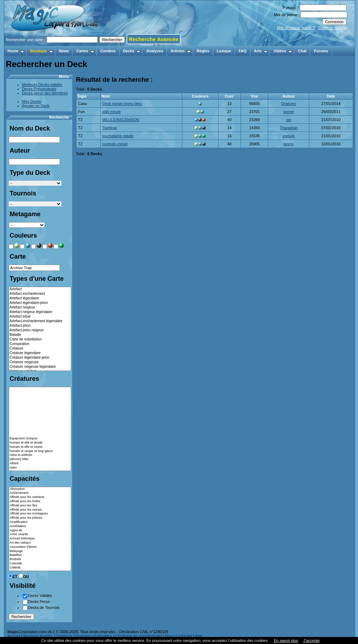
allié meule (112, 112)
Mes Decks (32, 101)
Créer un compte (333, 28)
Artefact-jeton (40, 326)
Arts (261, 51)
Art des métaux (40, 543)
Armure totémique (40, 539)
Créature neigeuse (40, 362)
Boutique (42, 51)
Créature (40, 349)
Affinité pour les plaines (40, 518)
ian (289, 120)
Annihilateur (40, 526)
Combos (108, 51)
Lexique (224, 51)
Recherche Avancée (153, 39)
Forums (321, 51)
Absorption (40, 489)
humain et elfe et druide (40, 443)
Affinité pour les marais (40, 510)
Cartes (85, 51)
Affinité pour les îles (40, 506)
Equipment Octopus (40, 439)
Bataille (40, 335)
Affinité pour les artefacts (40, 497)
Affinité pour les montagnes (40, 514)
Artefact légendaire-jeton (40, 303)
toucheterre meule (118, 136)
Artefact (40, 289)
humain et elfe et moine (40, 447)
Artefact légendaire (40, 298)
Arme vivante (40, 535)
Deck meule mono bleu (122, 104)
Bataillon (40, 555)
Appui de (40, 531)
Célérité (40, 568)
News (64, 51)
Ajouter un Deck (36, 106)
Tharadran (289, 128)
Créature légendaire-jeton (40, 358)
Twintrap (110, 128)
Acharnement (40, 493)
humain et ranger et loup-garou (40, 451)
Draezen (289, 104)
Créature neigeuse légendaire (40, 367)
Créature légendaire (40, 353)
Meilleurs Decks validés (42, 85)
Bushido (40, 559)
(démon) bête (40, 459)
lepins (289, 144)
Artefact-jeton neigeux (40, 330)
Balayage (40, 551)
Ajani (40, 468)
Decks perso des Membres (45, 93)
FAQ (242, 51)
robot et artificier (40, 455)
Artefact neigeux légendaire (40, 312)
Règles (203, 51)
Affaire (40, 464)
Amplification (40, 522)
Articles (180, 51)
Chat (302, 51)
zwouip (289, 136)
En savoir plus (286, 640)
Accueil (14, 636)
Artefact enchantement (40, 294)
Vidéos (283, 51)
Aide (199, 636)
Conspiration (40, 344)
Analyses (155, 51)
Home (16, 51)
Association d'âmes (40, 547)
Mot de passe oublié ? (296, 28)
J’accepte (311, 640)
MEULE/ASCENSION (121, 120)
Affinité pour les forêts (40, 502)
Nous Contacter (178, 636)
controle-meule (115, 144)
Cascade (40, 564)
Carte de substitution (40, 340)
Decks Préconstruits (39, 89)
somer (289, 112)
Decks (132, 51)
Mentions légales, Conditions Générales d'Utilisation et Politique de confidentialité (93, 636)
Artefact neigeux (40, 308)
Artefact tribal (40, 317)
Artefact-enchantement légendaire (40, 321)
